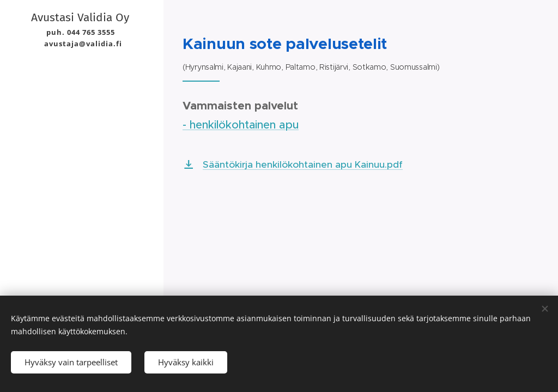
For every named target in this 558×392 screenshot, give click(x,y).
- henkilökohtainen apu (241, 125)
